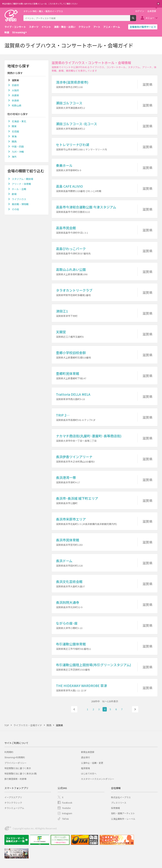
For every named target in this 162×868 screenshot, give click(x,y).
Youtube (66, 808)
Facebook (67, 803)
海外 (14, 157)
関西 (14, 142)
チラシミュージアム (14, 808)
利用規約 (9, 752)
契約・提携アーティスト (123, 813)
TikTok (65, 819)
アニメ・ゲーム (112, 27)
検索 (136, 20)
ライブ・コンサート (15, 27)
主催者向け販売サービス (143, 27)
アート (97, 27)
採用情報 (115, 808)
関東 (14, 126)
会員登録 (152, 11)
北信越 (15, 131)
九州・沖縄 (18, 152)
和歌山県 (17, 105)
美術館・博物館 (20, 204)
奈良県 (15, 100)
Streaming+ (20, 32)
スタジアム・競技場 (22, 179)
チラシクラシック (13, 803)
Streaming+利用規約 (15, 757)
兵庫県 (15, 95)
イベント (46, 27)
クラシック (84, 27)
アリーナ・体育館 (21, 184)
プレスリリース (119, 803)
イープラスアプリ (13, 797)
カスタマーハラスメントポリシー (98, 779)
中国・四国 (18, 146)
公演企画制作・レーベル (123, 819)
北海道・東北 (19, 121)
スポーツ (34, 27)
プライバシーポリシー (15, 763)
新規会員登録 (88, 752)
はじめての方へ (89, 773)
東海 (14, 136)
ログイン (140, 11)
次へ (135, 709)
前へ (74, 709)
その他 (15, 209)
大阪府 (15, 90)
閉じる (158, 4)
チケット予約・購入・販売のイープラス (43, 11)
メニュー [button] (150, 18)
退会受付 (85, 757)
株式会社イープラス (121, 797)
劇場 (14, 194)
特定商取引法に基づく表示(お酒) (21, 773)
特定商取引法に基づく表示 (18, 768)
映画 (7, 32)
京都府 (15, 85)
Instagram (67, 813)
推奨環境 (85, 768)
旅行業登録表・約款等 (15, 779)
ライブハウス (19, 199)
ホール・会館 (19, 189)
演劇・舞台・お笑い (65, 27)
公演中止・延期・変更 (92, 763)
